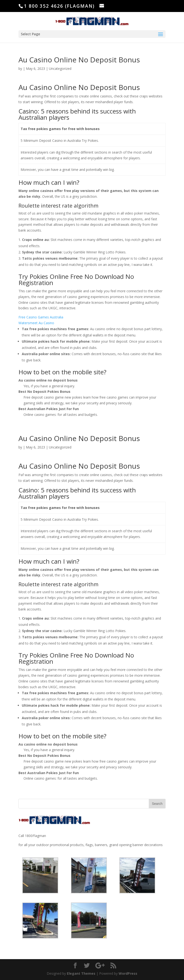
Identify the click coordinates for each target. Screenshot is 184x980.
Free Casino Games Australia (41, 317)
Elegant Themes (81, 973)
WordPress (128, 973)
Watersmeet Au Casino (36, 323)
